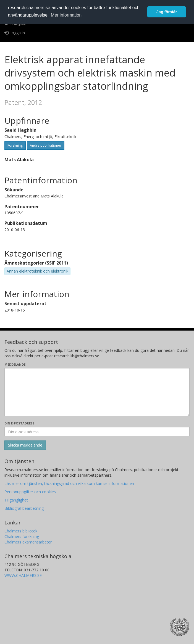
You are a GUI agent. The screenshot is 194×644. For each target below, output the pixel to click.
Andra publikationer (46, 145)
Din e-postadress (19, 423)
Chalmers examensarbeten (28, 542)
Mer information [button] (66, 15)
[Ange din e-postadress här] (97, 432)
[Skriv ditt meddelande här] (97, 392)
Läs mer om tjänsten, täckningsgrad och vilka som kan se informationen (69, 483)
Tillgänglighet (16, 500)
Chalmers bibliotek (21, 531)
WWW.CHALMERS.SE (23, 575)
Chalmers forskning (22, 536)
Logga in (15, 33)
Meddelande (15, 364)
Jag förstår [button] (167, 12)
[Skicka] (25, 445)
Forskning (15, 145)
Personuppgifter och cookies (30, 492)
